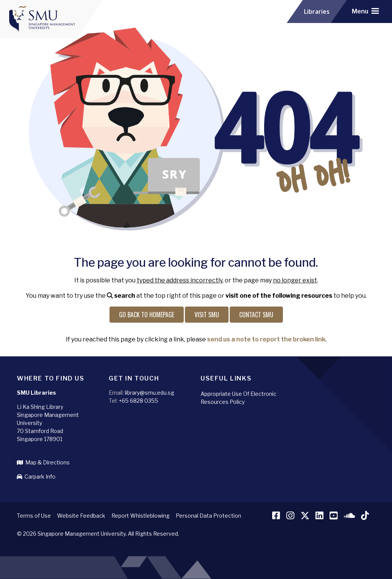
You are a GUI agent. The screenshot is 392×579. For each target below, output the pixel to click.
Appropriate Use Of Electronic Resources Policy (238, 398)
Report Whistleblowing (140, 516)
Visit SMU (207, 315)
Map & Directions (43, 462)
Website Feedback (81, 516)
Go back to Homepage (147, 315)
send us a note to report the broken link (266, 339)
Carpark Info (36, 476)
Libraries (317, 11)
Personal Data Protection (208, 516)
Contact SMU (256, 315)
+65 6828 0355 (138, 401)
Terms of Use (34, 516)
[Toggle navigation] (365, 11)
